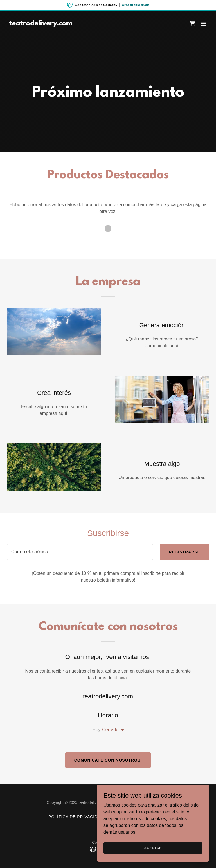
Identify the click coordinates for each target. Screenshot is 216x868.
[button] (204, 24)
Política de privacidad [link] (76, 817)
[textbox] (80, 552)
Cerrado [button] (110, 730)
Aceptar (153, 848)
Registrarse (184, 552)
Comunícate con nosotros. (108, 760)
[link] (41, 24)
